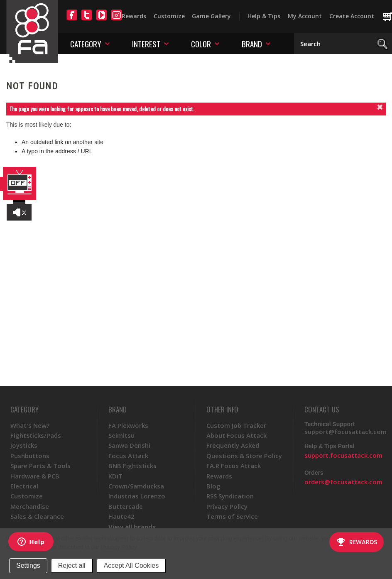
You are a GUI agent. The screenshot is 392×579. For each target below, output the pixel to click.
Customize (169, 16)
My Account (305, 16)
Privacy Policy (119, 547)
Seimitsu (121, 435)
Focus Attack (128, 456)
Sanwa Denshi (129, 445)
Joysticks (24, 445)
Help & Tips (264, 16)
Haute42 (121, 516)
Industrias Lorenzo (137, 496)
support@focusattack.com (345, 432)
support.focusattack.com (343, 455)
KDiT (115, 476)
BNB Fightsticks (132, 466)
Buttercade (126, 506)
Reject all (72, 566)
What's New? (30, 425)
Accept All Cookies (131, 566)
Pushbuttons (30, 456)
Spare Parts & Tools (40, 466)
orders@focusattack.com (343, 482)
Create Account (352, 16)
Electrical (24, 486)
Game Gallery (211, 16)
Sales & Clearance (37, 516)
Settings (28, 566)
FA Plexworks (128, 425)
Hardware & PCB (35, 476)
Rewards (134, 16)
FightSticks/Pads (36, 435)
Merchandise (30, 506)
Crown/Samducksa (136, 486)
